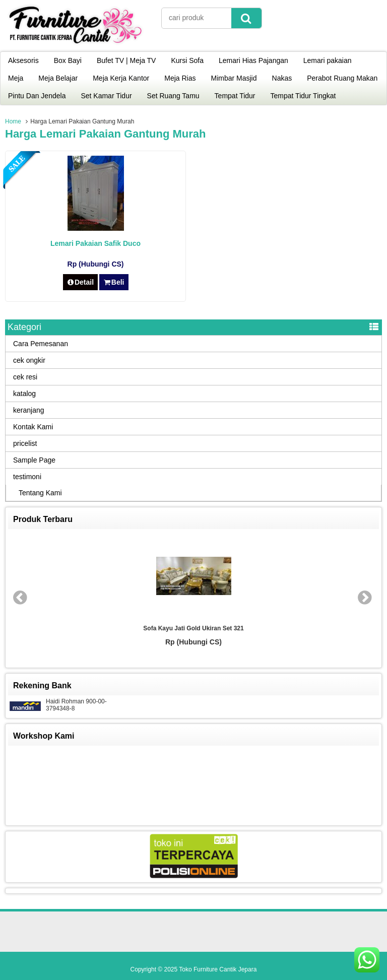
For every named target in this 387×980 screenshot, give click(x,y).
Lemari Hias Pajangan (253, 60)
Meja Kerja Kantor (121, 78)
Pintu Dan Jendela (37, 96)
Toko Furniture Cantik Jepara (218, 969)
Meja (16, 78)
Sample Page (34, 460)
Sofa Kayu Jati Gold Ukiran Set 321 (193, 628)
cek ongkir (29, 360)
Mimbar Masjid (234, 78)
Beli (114, 282)
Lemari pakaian (328, 60)
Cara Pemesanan (41, 344)
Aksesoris (23, 60)
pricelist (25, 443)
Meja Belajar (58, 78)
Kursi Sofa (187, 60)
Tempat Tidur (235, 96)
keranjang (29, 410)
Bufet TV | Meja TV (126, 60)
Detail (81, 282)
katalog (24, 394)
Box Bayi (68, 60)
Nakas (282, 78)
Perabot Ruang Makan (342, 78)
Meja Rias (180, 78)
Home (13, 121)
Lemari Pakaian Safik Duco (95, 243)
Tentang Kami (40, 493)
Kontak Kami (33, 427)
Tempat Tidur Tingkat (303, 96)
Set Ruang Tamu (173, 96)
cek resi (25, 377)
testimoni (27, 477)
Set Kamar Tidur (106, 96)
